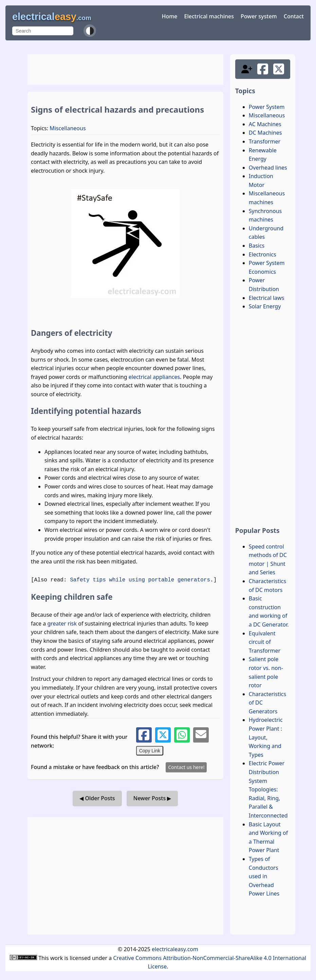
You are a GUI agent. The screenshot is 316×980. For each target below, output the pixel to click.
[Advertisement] (125, 70)
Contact (294, 16)
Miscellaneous (68, 128)
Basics (257, 246)
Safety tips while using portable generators (140, 580)
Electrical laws (267, 298)
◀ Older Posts (97, 798)
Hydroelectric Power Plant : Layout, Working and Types (266, 737)
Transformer (265, 141)
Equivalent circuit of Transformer (265, 642)
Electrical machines (209, 16)
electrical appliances (154, 377)
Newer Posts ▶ (152, 798)
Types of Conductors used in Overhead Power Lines (264, 876)
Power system (259, 16)
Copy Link (150, 751)
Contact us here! (186, 767)
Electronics (263, 254)
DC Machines (265, 133)
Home (169, 16)
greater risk (62, 623)
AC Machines (265, 124)
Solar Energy (265, 306)
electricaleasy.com (175, 949)
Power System (267, 107)
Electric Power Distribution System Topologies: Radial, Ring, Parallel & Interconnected (268, 789)
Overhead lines (268, 168)
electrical (52, 17)
